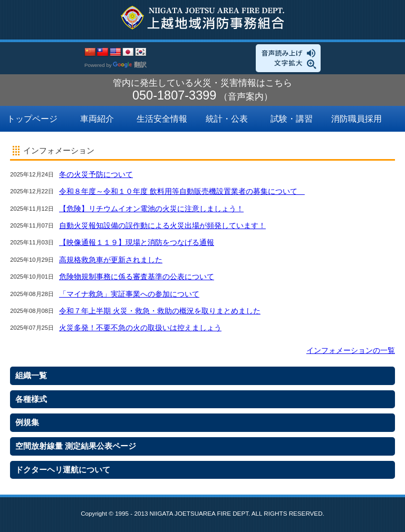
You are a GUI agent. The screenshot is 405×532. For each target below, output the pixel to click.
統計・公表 (227, 119)
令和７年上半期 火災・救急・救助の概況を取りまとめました (160, 311)
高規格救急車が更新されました (111, 260)
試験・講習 (292, 119)
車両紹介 (97, 119)
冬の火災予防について (96, 174)
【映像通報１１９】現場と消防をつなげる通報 (137, 242)
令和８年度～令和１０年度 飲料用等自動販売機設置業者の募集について (182, 191)
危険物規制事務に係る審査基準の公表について (137, 277)
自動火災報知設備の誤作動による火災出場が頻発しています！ (162, 225)
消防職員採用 (356, 119)
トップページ (32, 119)
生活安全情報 (162, 119)
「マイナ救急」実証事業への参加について (129, 294)
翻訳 (130, 65)
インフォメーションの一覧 (351, 350)
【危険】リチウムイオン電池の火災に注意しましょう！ (151, 209)
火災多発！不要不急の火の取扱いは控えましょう (140, 328)
